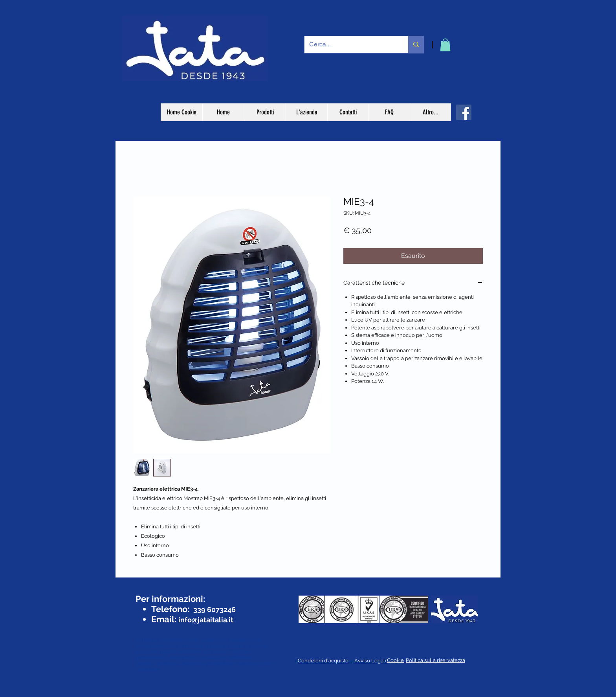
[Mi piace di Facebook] (158, 584)
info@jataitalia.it (206, 620)
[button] (445, 45)
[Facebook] (464, 112)
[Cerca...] (350, 45)
